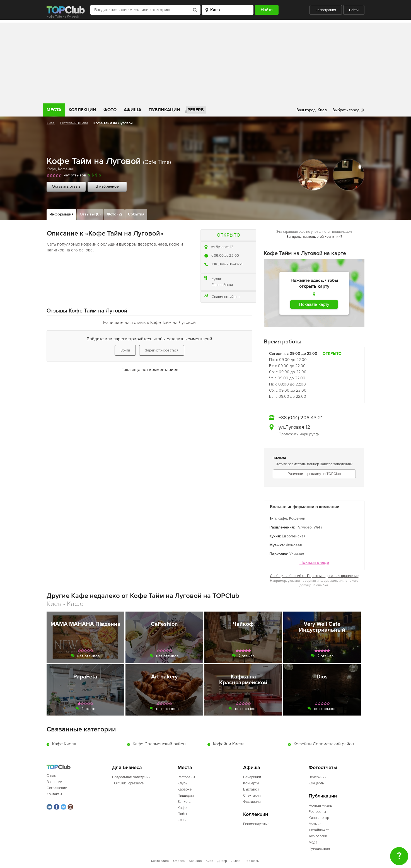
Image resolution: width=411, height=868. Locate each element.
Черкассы (252, 861)
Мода (313, 842)
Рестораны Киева (74, 123)
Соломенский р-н (226, 297)
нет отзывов (75, 175)
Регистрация (326, 10)
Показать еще (314, 563)
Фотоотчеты (323, 768)
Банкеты (184, 802)
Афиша (133, 110)
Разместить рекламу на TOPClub (314, 474)
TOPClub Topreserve (128, 783)
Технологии (318, 836)
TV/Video (304, 527)
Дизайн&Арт (319, 830)
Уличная (297, 554)
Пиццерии (186, 796)
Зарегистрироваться (162, 350)
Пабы (182, 814)
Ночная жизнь (320, 806)
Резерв (196, 110)
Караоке (185, 789)
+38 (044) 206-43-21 (227, 264)
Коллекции (82, 110)
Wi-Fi (318, 527)
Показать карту (314, 304)
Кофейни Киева (229, 744)
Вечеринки (252, 777)
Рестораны (186, 777)
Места (54, 110)
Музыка (315, 824)
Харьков (195, 861)
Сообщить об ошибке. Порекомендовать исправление (314, 576)
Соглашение (57, 788)
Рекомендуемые (256, 824)
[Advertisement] (205, 62)
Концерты (251, 783)
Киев (51, 123)
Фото (110, 110)
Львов (236, 861)
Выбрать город (346, 110)
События (136, 214)
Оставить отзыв (66, 186)
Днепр (222, 861)
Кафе (51, 169)
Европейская (222, 285)
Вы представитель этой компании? (314, 237)
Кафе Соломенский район (159, 744)
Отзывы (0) (90, 214)
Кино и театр (319, 818)
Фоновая (294, 545)
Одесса (179, 861)
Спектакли (252, 796)
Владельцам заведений (131, 777)
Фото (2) (114, 214)
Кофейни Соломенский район (324, 744)
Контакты (54, 794)
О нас (51, 776)
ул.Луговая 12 (222, 247)
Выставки (251, 789)
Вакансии (54, 782)
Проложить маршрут (299, 434)
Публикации (164, 110)
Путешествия (319, 848)
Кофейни (66, 169)
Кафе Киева (64, 744)
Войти (354, 10)
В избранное (107, 186)
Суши (182, 820)
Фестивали (252, 802)
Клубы (183, 783)
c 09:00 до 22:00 (225, 256)
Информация (61, 214)
